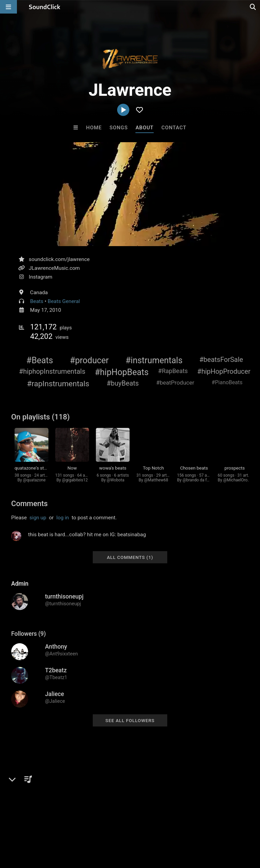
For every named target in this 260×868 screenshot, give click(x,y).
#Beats (40, 360)
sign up (38, 518)
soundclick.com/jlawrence (59, 259)
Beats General (64, 301)
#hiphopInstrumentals (52, 371)
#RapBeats (173, 371)
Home (94, 128)
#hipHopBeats (122, 372)
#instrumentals (154, 360)
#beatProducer (175, 383)
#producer (89, 360)
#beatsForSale (221, 360)
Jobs (93, 828)
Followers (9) (28, 634)
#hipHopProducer (224, 371)
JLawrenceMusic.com (54, 268)
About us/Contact (60, 828)
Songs (119, 128)
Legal (183, 828)
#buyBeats (123, 383)
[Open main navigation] (8, 7)
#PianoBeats (227, 382)
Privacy (161, 828)
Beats (37, 301)
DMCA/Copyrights (126, 828)
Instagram (40, 277)
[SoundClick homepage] (45, 7)
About (144, 128)
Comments (29, 504)
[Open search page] (253, 7)
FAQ (28, 828)
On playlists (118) (40, 417)
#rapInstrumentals (58, 384)
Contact (174, 128)
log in (62, 518)
